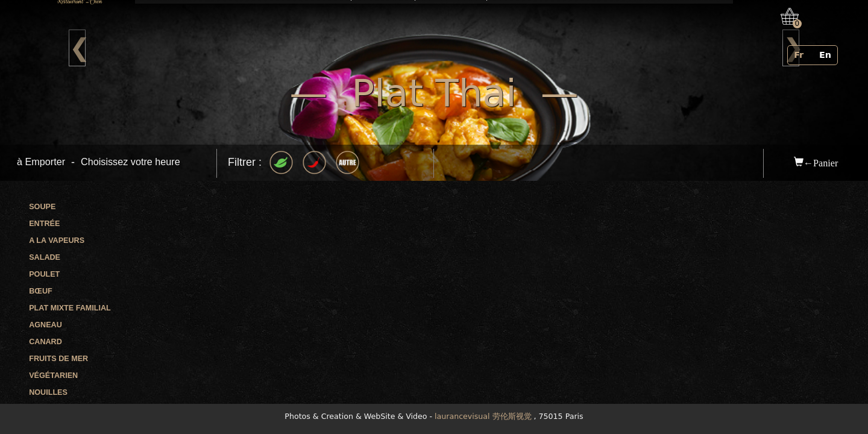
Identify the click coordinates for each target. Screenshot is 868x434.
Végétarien (53, 376)
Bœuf (40, 291)
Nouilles (48, 392)
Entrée (44, 224)
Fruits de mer (58, 359)
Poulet (44, 274)
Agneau (46, 325)
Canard (46, 342)
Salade (45, 257)
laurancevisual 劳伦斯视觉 (483, 416)
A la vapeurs (57, 241)
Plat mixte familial (70, 308)
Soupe (42, 207)
